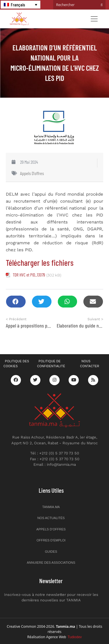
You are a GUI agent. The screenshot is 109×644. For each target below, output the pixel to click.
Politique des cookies (16, 364)
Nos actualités (51, 518)
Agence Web (64, 637)
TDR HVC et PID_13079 (29, 275)
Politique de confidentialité (51, 364)
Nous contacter (90, 364)
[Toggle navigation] (94, 19)
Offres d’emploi (51, 540)
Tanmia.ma (51, 507)
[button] (16, 302)
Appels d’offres (51, 529)
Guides (51, 552)
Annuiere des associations (51, 563)
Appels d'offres (32, 173)
